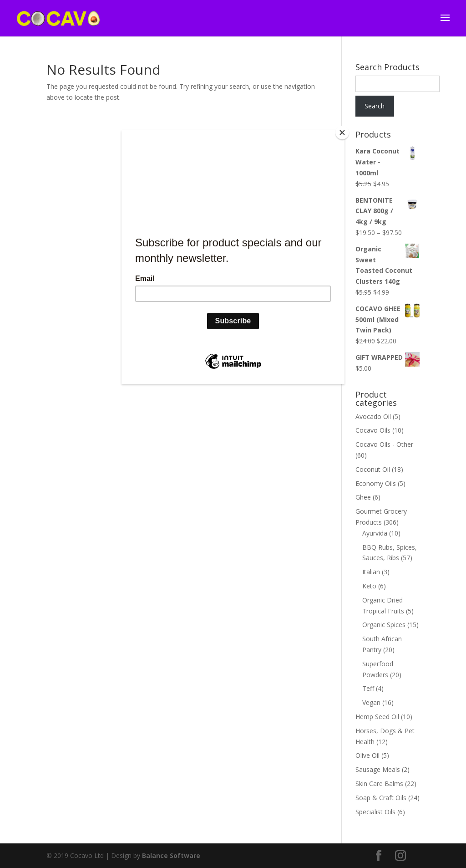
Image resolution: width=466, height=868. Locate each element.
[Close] (342, 133)
